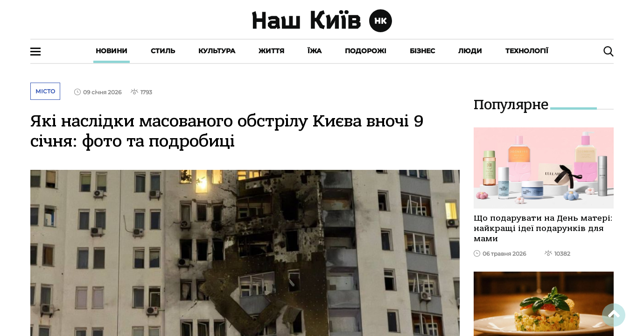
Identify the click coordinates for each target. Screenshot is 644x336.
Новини (112, 51)
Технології (527, 51)
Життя (271, 51)
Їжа (315, 51)
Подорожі (366, 51)
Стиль (163, 51)
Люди (470, 51)
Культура (217, 51)
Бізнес (422, 51)
